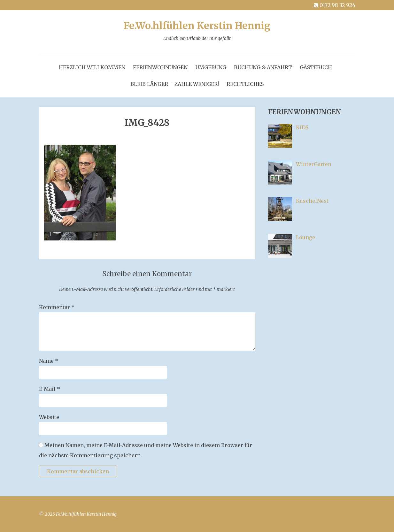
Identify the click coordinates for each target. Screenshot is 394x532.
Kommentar (57, 307)
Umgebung (211, 67)
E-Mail (50, 389)
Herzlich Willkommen (92, 67)
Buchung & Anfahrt (263, 67)
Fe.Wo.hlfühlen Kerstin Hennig (197, 32)
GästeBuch (316, 67)
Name (49, 361)
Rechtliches (245, 84)
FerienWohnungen (160, 67)
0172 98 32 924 (334, 5)
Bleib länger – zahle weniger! (175, 84)
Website (49, 417)
